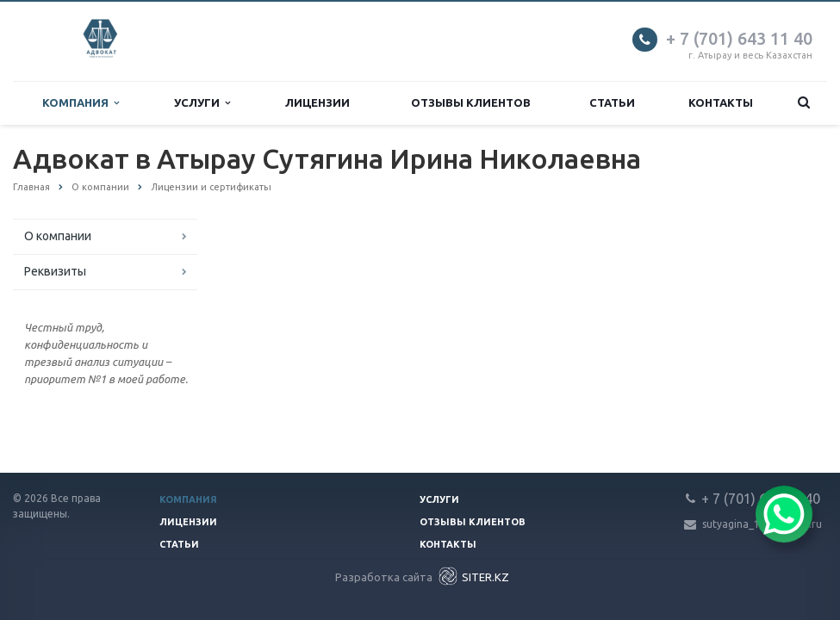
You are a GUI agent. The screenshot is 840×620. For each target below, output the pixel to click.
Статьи (612, 102)
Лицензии (317, 102)
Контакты (721, 102)
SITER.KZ (472, 577)
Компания (81, 103)
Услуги (202, 103)
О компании (58, 236)
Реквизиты (55, 271)
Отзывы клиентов (471, 102)
